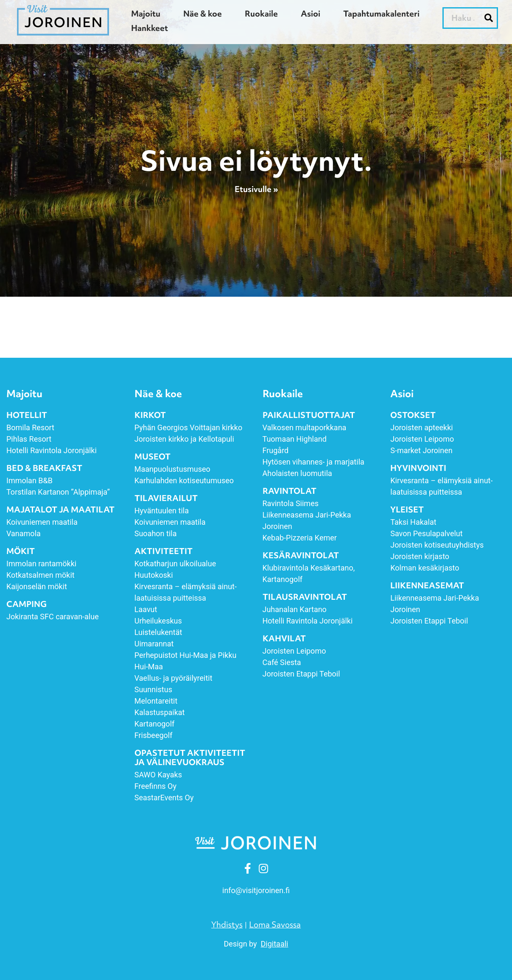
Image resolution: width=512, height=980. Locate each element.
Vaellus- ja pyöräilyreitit (173, 678)
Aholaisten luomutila (297, 473)
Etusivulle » (256, 189)
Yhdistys (227, 924)
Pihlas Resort (29, 439)
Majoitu (146, 14)
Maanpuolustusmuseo (172, 469)
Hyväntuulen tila (162, 511)
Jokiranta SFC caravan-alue (53, 617)
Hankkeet (150, 28)
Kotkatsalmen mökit (41, 575)
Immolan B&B (29, 480)
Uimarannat (154, 644)
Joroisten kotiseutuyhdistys (437, 545)
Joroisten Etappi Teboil (301, 674)
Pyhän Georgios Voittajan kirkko (189, 427)
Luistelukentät (158, 632)
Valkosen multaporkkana (305, 427)
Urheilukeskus (158, 621)
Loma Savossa (275, 924)
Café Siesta (282, 662)
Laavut (146, 609)
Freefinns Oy (155, 786)
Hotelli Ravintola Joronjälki (52, 450)
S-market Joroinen (421, 450)
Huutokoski (154, 575)
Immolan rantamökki (41, 564)
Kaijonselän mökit (37, 586)
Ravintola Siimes (291, 503)
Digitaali (275, 944)
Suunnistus (153, 689)
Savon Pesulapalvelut (426, 533)
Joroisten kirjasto (420, 556)
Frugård (276, 450)
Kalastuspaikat (160, 712)
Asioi (311, 14)
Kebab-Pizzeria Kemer (300, 538)
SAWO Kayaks (158, 775)
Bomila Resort (30, 427)
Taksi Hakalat (413, 522)
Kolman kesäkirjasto (425, 568)
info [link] (256, 890)
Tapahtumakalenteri (381, 14)
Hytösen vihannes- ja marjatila (313, 462)
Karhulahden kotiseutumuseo (184, 480)
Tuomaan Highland (295, 439)
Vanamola (24, 533)
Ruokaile (261, 14)
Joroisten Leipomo (294, 651)
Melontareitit (156, 701)
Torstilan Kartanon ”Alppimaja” (59, 492)
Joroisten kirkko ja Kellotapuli (184, 439)
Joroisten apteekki (421, 427)
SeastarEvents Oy (164, 798)
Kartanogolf (155, 724)
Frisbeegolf (154, 735)
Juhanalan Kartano (295, 609)
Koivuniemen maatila (42, 522)
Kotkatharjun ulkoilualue (175, 564)
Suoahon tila (156, 533)
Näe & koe (203, 14)
